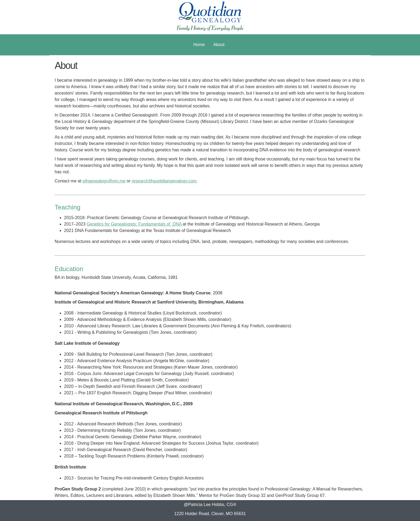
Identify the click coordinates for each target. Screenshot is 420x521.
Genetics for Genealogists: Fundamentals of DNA (135, 224)
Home (199, 45)
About (219, 45)
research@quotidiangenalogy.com (164, 181)
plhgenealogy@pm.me (104, 181)
